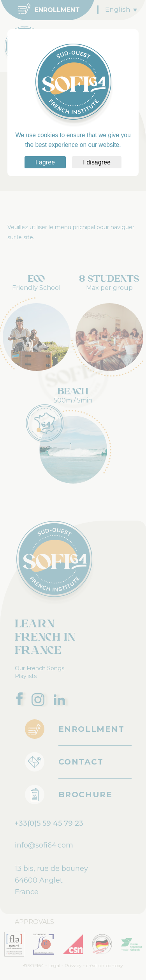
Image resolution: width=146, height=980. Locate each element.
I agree (45, 162)
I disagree (97, 162)
